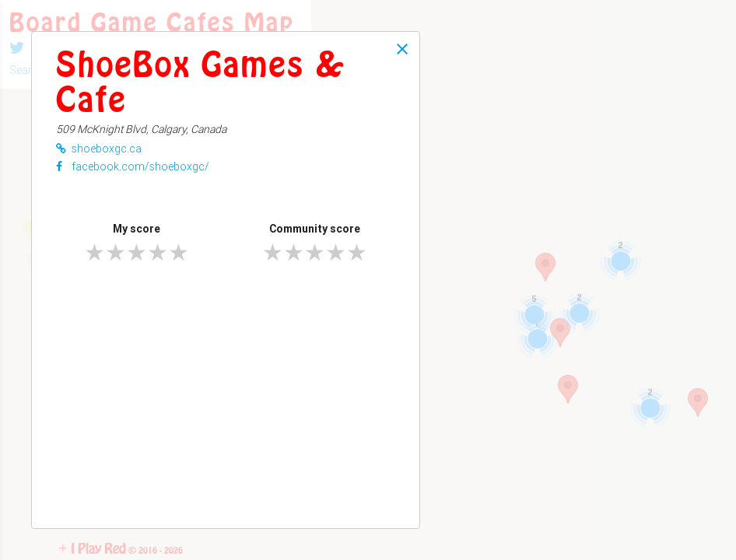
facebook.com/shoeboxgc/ (133, 166)
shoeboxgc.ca (99, 149)
